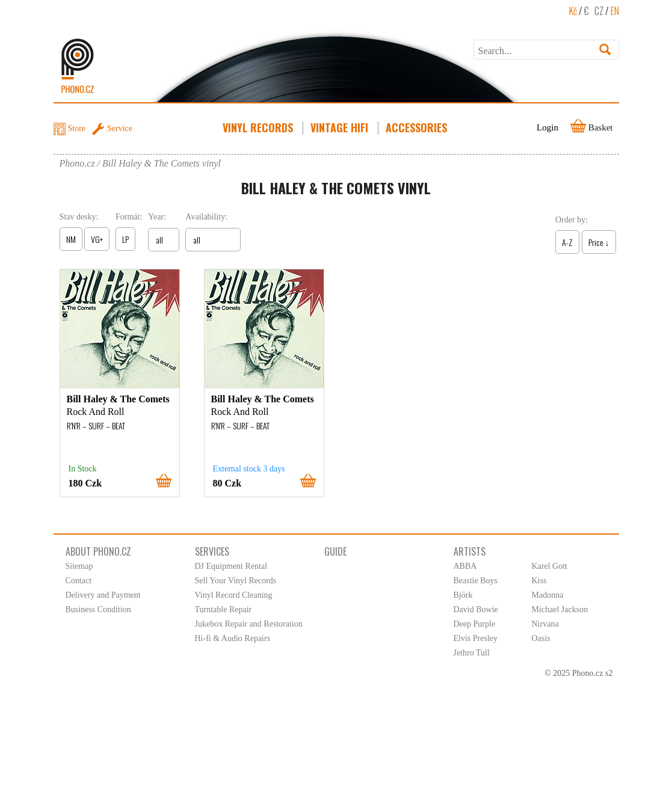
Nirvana (545, 624)
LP (125, 239)
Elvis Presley (476, 638)
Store (77, 128)
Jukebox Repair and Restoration (249, 624)
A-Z (567, 242)
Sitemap (79, 566)
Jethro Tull (472, 653)
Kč (573, 11)
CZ (599, 11)
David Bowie (476, 609)
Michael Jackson (560, 609)
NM (71, 239)
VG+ (97, 239)
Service (120, 128)
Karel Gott (550, 566)
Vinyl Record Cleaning (234, 595)
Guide (335, 551)
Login (547, 127)
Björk (463, 595)
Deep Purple (475, 624)
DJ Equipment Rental (231, 566)
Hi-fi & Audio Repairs (233, 638)
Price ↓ (599, 242)
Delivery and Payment (103, 595)
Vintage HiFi (341, 127)
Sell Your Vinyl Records (236, 581)
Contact (79, 581)
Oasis (541, 638)
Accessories (418, 127)
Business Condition (98, 609)
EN (615, 11)
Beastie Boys (476, 581)
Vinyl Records (259, 127)
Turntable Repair (223, 609)
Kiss (539, 581)
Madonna (548, 595)
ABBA (465, 566)
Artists (470, 551)
